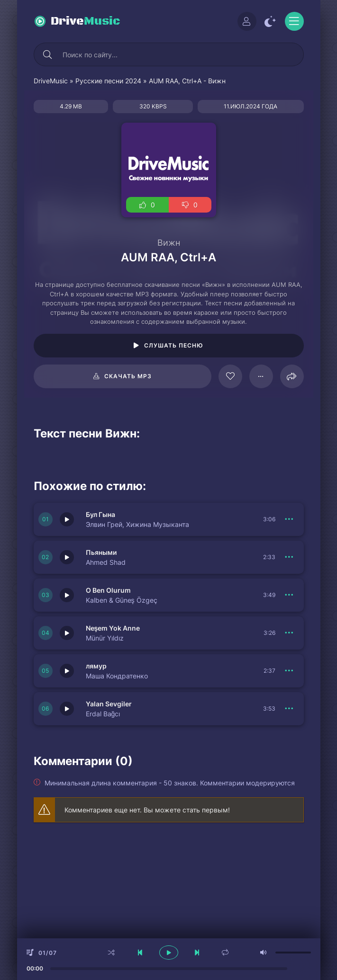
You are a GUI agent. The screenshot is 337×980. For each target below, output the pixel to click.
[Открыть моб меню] (294, 21)
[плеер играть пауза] (169, 953)
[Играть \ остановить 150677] (67, 671)
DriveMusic (51, 81)
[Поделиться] (292, 376)
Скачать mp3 (128, 376)
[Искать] (48, 54)
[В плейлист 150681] (290, 595)
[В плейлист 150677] (290, 671)
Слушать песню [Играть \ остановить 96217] (174, 345)
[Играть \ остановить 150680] (67, 633)
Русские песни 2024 (108, 81)
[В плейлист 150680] (290, 633)
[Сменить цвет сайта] (271, 21)
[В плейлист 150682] (290, 557)
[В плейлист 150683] (290, 519)
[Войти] (247, 21)
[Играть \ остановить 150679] (67, 709)
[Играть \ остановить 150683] (67, 519)
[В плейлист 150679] (290, 709)
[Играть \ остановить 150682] (67, 557)
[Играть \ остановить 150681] (67, 595)
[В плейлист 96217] (261, 376)
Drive (86, 21)
